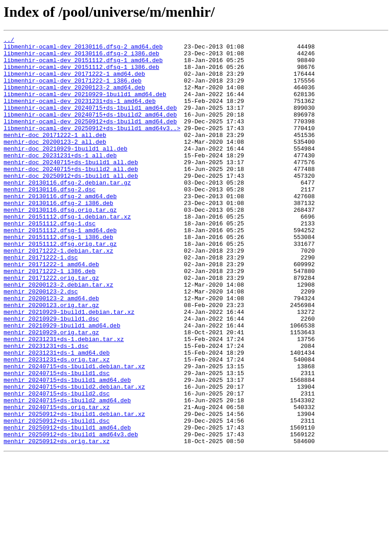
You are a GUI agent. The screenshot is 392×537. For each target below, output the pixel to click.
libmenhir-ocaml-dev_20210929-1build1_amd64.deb (85, 106)
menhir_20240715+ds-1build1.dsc (57, 441)
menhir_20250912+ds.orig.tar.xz (57, 522)
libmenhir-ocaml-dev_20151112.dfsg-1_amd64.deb (83, 65)
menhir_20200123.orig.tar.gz (51, 359)
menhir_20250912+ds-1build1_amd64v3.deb (71, 514)
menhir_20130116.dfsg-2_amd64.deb (60, 229)
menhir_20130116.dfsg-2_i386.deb (58, 237)
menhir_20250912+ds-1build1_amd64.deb (67, 506)
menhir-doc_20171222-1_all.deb (55, 155)
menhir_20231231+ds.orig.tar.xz (57, 425)
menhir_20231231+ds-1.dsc (46, 408)
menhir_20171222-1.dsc (41, 302)
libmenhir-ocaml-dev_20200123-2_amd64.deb (74, 98)
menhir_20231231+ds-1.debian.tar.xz (64, 400)
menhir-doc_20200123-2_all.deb (55, 163)
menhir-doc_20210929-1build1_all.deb (65, 171)
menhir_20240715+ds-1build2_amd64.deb (67, 474)
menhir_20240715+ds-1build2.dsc (57, 465)
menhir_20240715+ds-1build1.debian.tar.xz (74, 433)
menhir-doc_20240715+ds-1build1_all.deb (71, 188)
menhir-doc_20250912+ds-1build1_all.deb (71, 204)
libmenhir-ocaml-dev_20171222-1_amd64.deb (74, 82)
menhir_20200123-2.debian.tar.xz (58, 335)
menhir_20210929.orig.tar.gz (51, 392)
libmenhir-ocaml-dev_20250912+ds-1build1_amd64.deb (90, 139)
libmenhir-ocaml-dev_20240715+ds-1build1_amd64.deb (90, 122)
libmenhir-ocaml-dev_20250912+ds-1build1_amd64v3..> (92, 147)
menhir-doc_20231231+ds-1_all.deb (60, 180)
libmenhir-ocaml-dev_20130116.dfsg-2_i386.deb (81, 57)
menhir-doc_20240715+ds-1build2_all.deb (71, 196)
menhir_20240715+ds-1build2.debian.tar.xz (74, 457)
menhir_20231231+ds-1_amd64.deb (57, 416)
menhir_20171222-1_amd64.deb (51, 310)
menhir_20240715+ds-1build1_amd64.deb (67, 449)
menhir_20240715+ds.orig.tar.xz (57, 482)
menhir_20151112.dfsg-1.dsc (50, 261)
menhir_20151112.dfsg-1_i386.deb (58, 278)
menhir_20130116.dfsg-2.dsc (50, 220)
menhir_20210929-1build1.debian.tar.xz (69, 367)
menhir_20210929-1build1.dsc (51, 376)
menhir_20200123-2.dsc (41, 343)
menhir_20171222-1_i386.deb (50, 318)
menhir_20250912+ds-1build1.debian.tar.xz (74, 490)
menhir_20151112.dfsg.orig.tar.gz (60, 286)
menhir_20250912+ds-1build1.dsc (57, 498)
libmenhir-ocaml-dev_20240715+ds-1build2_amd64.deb (90, 131)
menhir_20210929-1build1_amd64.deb (62, 384)
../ (9, 41)
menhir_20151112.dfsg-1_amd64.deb (60, 269)
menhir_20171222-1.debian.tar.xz (58, 294)
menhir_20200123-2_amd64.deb (51, 351)
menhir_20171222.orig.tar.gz (51, 327)
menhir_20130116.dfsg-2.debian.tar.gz (67, 212)
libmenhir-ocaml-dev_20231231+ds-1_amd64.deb (80, 114)
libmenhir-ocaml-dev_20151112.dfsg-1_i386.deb (81, 73)
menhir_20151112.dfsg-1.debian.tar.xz (67, 253)
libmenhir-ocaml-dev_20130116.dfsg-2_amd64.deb (83, 49)
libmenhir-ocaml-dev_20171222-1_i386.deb (73, 90)
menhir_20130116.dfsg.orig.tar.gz (60, 245)
